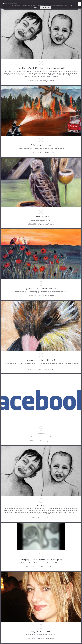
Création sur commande (41, 145)
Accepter (46, 7)
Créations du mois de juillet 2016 (41, 360)
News (40, 81)
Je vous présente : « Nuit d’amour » (41, 289)
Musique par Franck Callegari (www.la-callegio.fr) (41, 560)
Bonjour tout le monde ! (41, 631)
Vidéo (42, 567)
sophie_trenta (49, 81)
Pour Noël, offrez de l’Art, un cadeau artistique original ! (41, 68)
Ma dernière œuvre (41, 217)
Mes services (41, 505)
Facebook (41, 434)
